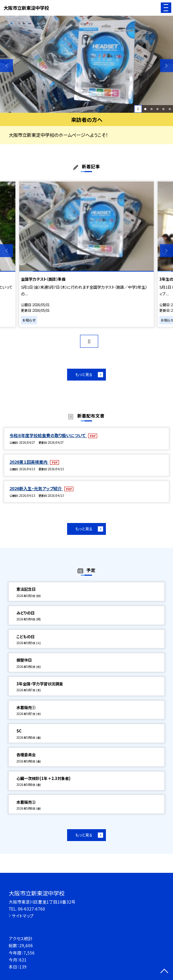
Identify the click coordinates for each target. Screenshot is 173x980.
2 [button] (152, 109)
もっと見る (84, 374)
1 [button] (145, 109)
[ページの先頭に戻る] (164, 972)
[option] (86, 64)
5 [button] (170, 109)
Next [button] (167, 65)
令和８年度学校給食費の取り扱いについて (48, 435)
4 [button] (163, 109)
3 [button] (157, 109)
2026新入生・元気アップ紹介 (36, 488)
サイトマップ (23, 916)
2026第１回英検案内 (29, 462)
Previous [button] (6, 65)
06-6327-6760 (31, 909)
